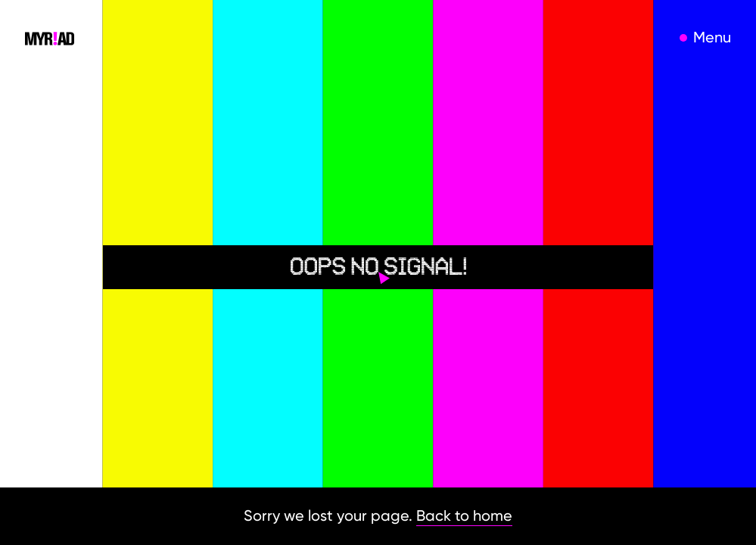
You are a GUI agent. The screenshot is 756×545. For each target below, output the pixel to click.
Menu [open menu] (712, 37)
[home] (50, 38)
